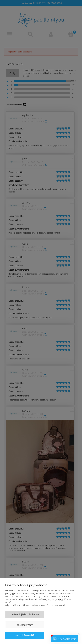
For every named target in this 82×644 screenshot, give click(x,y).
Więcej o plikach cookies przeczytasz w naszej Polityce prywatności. (35, 605)
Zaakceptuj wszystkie (25, 635)
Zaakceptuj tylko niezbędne (25, 614)
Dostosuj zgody (25, 625)
